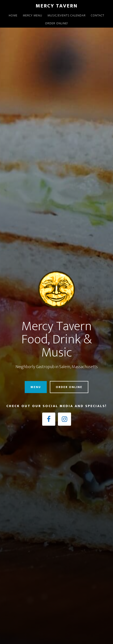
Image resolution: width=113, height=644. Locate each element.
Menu (36, 387)
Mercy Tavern (57, 6)
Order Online (69, 387)
